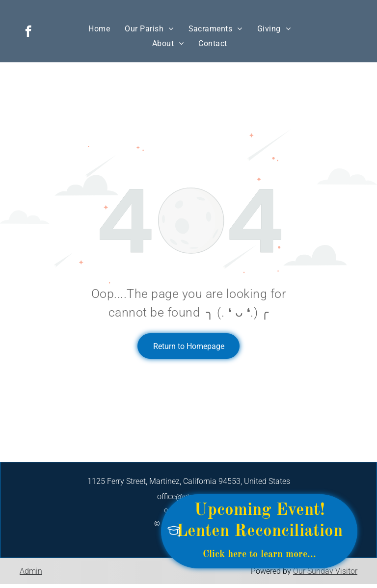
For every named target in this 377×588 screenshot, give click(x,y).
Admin (31, 571)
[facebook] (28, 32)
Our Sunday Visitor (325, 571)
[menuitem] (99, 29)
